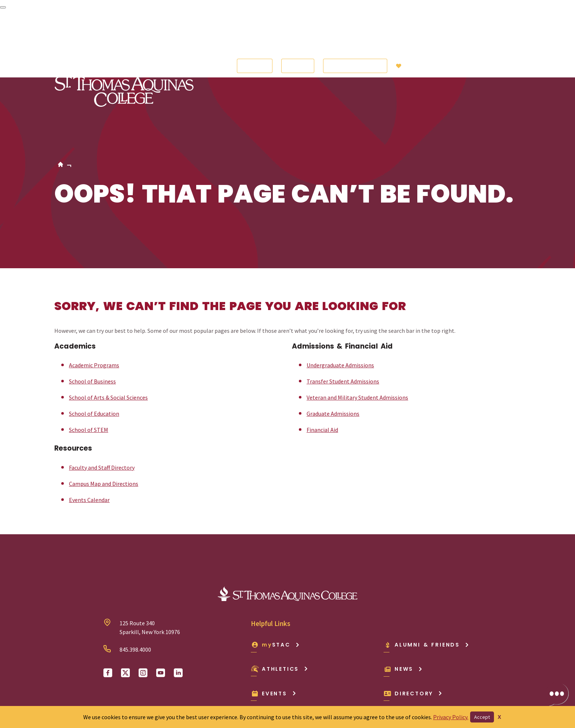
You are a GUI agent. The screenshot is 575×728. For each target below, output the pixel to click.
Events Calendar (89, 433)
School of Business (92, 314)
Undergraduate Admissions (340, 298)
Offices (245, 691)
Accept (482, 717)
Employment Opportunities (192, 691)
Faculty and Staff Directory (102, 400)
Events (274, 626)
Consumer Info (129, 691)
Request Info (355, 32)
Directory (413, 626)
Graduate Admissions (333, 346)
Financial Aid (322, 363)
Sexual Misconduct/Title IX (338, 691)
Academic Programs (94, 298)
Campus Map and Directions (104, 416)
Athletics (280, 602)
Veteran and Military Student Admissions (357, 330)
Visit (298, 32)
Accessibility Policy (78, 691)
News (403, 602)
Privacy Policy (279, 691)
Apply (255, 32)
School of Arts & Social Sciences (108, 330)
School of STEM (89, 363)
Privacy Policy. (451, 717)
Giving (414, 32)
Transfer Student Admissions (343, 314)
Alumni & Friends (426, 578)
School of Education (94, 346)
